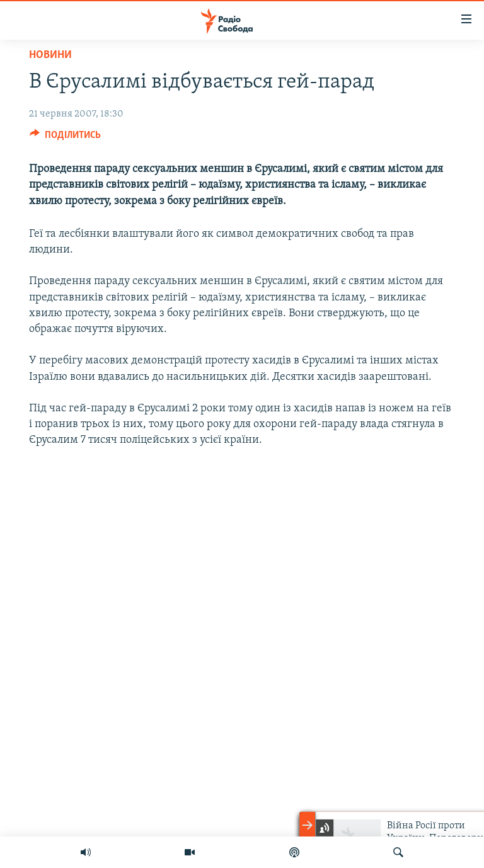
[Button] (65, 138)
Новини (50, 55)
